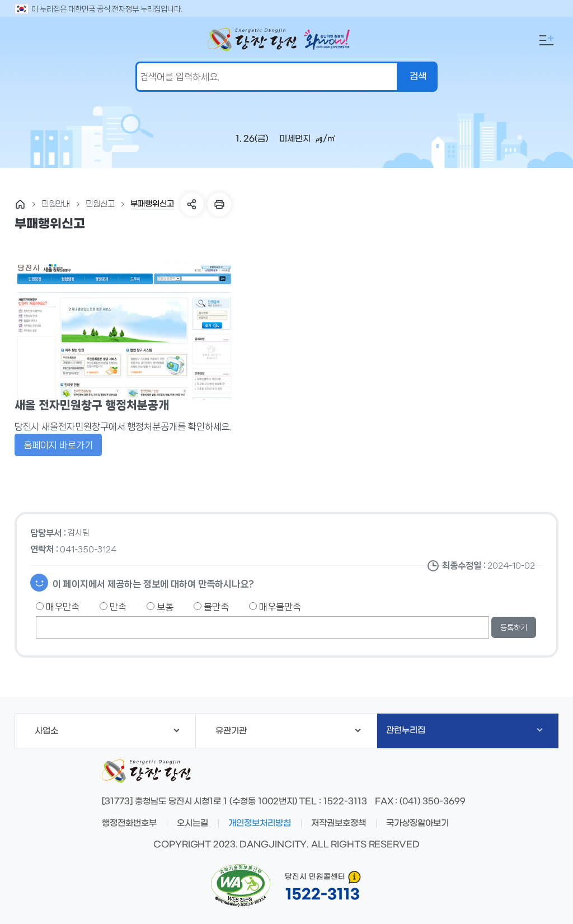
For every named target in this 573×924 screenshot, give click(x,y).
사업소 (107, 731)
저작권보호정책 (339, 823)
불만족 (211, 607)
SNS (192, 204)
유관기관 (288, 731)
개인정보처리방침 (260, 823)
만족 (113, 607)
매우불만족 (275, 607)
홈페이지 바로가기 (58, 445)
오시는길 (192, 823)
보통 (160, 607)
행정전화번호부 (129, 823)
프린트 (219, 204)
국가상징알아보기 (417, 823)
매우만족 (58, 607)
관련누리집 (464, 730)
